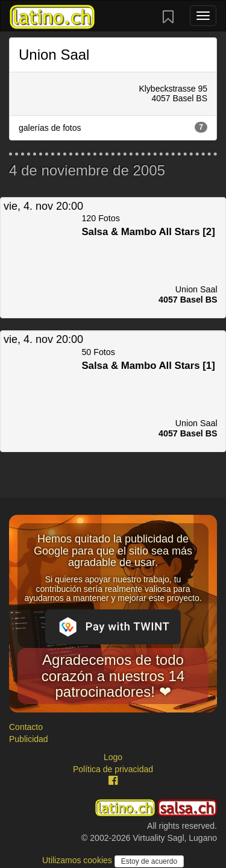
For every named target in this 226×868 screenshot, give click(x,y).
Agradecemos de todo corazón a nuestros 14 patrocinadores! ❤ (113, 676)
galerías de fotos (113, 127)
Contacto (26, 727)
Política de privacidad (113, 769)
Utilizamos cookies (78, 860)
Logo (113, 757)
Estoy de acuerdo (149, 861)
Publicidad (29, 739)
